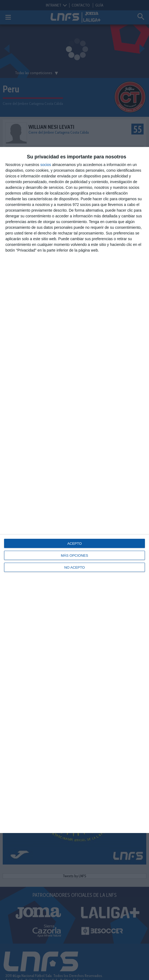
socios (46, 165)
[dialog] (74, 490)
